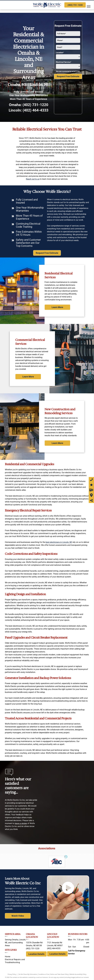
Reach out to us (33, 179)
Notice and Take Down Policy (59, 974)
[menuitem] (15, 957)
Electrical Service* (64, 62)
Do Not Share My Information (28, 974)
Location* (60, 53)
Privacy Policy (12, 974)
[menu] (89, 6)
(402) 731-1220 (35, 105)
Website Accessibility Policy (78, 974)
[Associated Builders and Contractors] (57, 862)
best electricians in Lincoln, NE (59, 542)
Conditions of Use (44, 974)
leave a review (21, 823)
